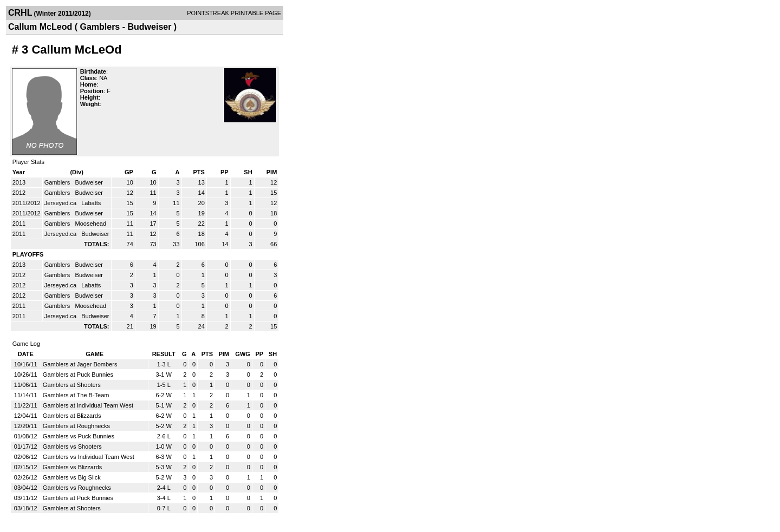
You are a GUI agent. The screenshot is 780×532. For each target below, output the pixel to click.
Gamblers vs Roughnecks (77, 488)
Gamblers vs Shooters (72, 446)
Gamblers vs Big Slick (72, 477)
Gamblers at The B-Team (76, 395)
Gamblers (58, 182)
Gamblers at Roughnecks (76, 426)
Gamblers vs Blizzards (72, 467)
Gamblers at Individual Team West (88, 405)
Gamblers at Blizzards (72, 416)
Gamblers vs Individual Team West (89, 457)
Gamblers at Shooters (72, 385)
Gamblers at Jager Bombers (80, 364)
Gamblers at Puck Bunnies (78, 375)
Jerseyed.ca (61, 203)
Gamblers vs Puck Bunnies (79, 436)
